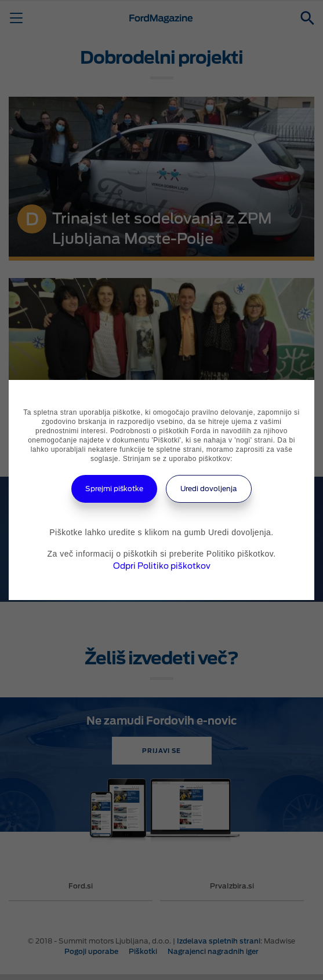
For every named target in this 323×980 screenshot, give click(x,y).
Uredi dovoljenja (209, 489)
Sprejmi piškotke (114, 489)
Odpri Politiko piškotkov (162, 566)
